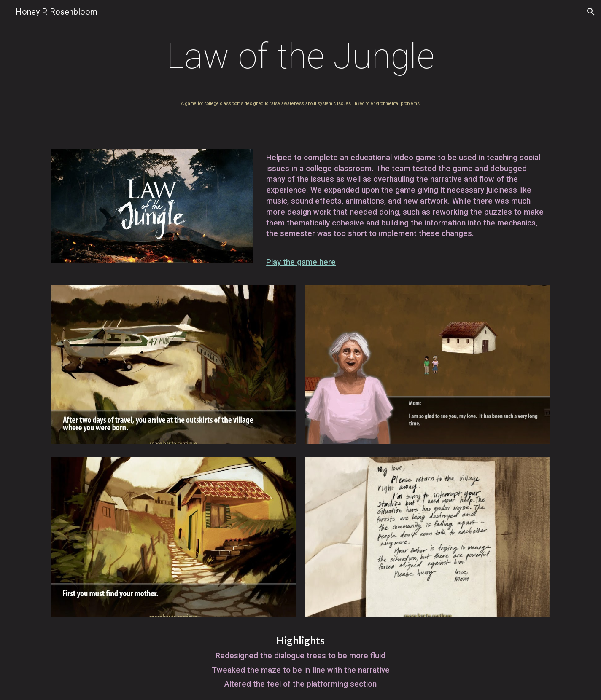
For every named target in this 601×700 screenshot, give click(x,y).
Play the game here (301, 262)
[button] (591, 12)
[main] (300, 56)
